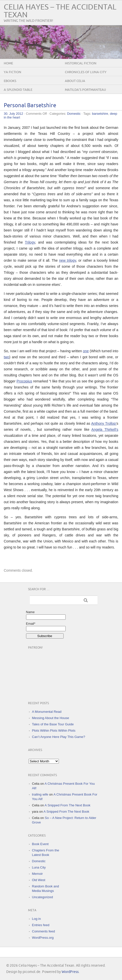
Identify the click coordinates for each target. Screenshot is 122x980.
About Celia (75, 81)
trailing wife (40, 794)
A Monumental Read (47, 712)
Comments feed (44, 931)
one (86, 351)
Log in (36, 919)
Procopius (24, 381)
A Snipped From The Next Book (68, 805)
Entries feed (41, 925)
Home (8, 63)
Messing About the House (51, 718)
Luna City (39, 867)
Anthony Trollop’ (104, 423)
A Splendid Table (18, 90)
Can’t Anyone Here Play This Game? (59, 737)
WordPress (70, 972)
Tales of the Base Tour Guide (53, 724)
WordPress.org (43, 938)
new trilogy (68, 260)
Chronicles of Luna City (86, 72)
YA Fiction (13, 72)
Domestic (74, 114)
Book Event (40, 844)
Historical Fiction (81, 63)
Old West (39, 880)
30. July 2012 (13, 114)
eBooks (10, 81)
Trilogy (30, 242)
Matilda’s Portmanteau (85, 90)
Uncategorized (43, 897)
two (7, 357)
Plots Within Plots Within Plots (54, 731)
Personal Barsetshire (30, 106)
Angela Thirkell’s (105, 429)
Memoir (37, 874)
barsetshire (100, 114)
